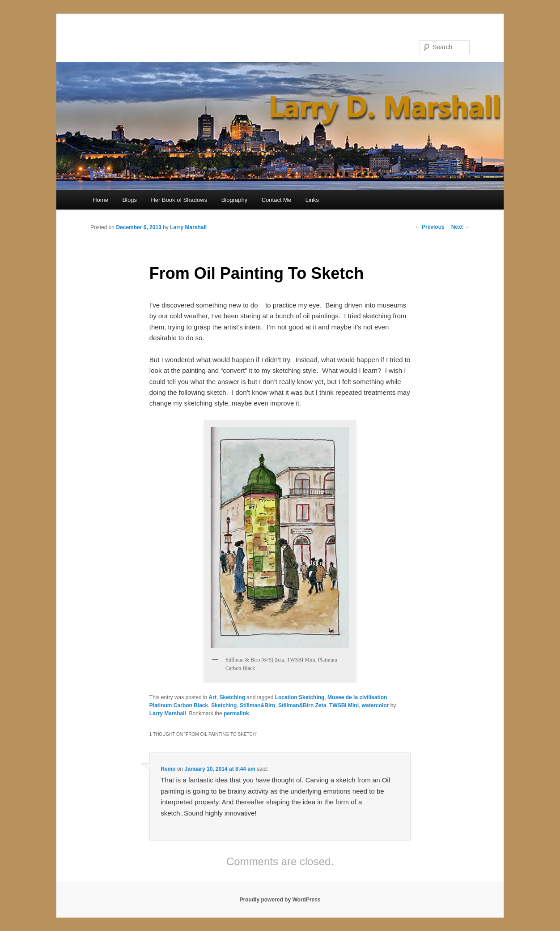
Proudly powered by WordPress (280, 900)
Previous (430, 227)
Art (213, 697)
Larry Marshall (188, 227)
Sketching (232, 697)
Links (312, 200)
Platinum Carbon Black (179, 705)
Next (460, 227)
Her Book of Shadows (179, 200)
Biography (235, 200)
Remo (168, 769)
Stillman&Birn (257, 705)
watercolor (375, 705)
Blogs (129, 200)
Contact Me (276, 200)
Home (100, 200)
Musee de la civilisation (357, 697)
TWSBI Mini (344, 705)
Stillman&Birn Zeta (302, 705)
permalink (236, 713)
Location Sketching (300, 697)
